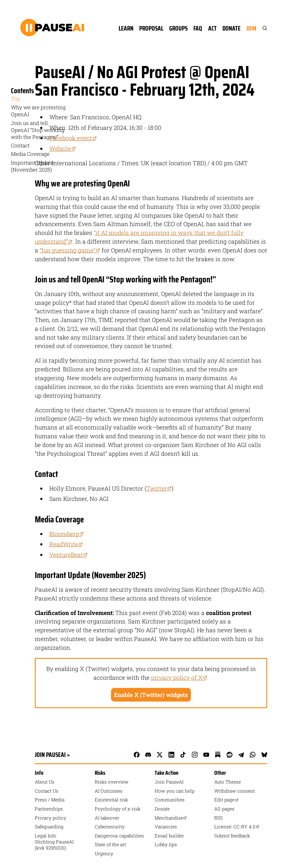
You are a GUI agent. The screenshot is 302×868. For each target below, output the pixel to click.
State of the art (110, 844)
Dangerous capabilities (119, 836)
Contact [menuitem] (20, 145)
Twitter (159, 488)
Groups (178, 28)
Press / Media (50, 800)
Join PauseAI (169, 782)
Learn (126, 28)
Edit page (226, 800)
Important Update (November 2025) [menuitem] (32, 166)
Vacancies (166, 827)
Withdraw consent (235, 791)
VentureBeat (69, 555)
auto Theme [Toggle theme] (228, 782)
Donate (231, 28)
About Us (45, 782)
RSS (218, 818)
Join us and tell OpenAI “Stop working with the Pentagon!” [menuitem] (38, 130)
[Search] (262, 28)
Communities (170, 800)
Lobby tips (166, 844)
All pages (224, 809)
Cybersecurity (110, 827)
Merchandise (171, 818)
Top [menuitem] (15, 99)
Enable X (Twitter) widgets (151, 695)
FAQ (198, 28)
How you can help (175, 791)
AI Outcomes (109, 791)
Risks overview (112, 782)
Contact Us (47, 791)
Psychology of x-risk (118, 809)
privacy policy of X (179, 677)
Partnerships (49, 809)
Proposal (151, 28)
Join (251, 28)
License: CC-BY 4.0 (237, 827)
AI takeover (107, 818)
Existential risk (111, 800)
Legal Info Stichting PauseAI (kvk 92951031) (54, 842)
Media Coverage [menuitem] (30, 154)
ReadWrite (66, 544)
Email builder (169, 836)
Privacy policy (51, 818)
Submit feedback (232, 836)
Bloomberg (67, 534)
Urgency (104, 853)
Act (212, 28)
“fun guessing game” (70, 250)
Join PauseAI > (52, 755)
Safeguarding (49, 827)
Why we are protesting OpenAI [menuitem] (38, 111)
